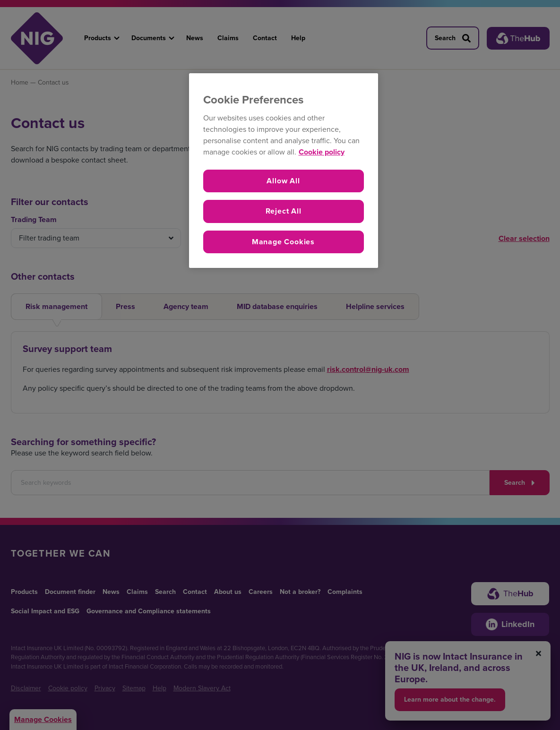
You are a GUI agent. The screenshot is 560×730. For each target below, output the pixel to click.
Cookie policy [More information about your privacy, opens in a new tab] (322, 152)
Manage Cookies (283, 242)
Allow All (283, 181)
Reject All (284, 211)
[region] (284, 171)
